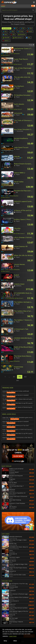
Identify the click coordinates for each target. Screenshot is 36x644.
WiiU (5, 34)
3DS (13, 34)
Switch (29, 31)
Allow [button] (15, 641)
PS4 (30, 28)
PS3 (5, 31)
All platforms (7, 28)
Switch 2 (6, 41)
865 (18, 380)
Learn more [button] (13, 636)
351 (14, 377)
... (9, 377)
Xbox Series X (18, 37)
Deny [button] (5, 641)
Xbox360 (6, 37)
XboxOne (22, 34)
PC (15, 28)
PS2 (12, 31)
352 (20, 377)
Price (31, 45)
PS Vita (20, 31)
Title (4, 45)
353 (25, 377)
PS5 (22, 28)
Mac (28, 37)
